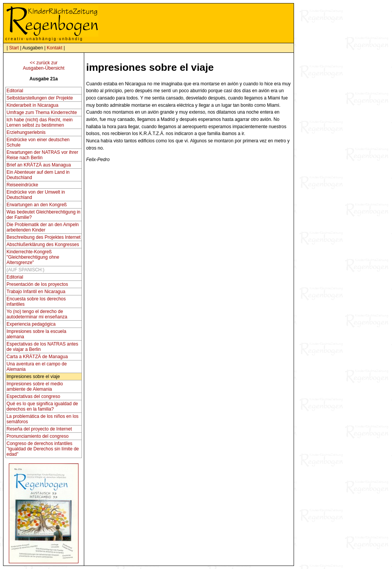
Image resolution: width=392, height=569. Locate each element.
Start (14, 48)
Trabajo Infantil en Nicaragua (36, 292)
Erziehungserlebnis (26, 132)
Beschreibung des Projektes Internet (43, 237)
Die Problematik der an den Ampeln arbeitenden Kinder (43, 227)
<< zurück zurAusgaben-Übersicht (44, 65)
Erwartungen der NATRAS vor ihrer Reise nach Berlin (42, 155)
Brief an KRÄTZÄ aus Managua (39, 165)
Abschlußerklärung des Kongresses (43, 245)
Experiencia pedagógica (31, 324)
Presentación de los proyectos (37, 284)
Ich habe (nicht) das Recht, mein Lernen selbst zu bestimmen (40, 122)
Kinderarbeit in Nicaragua (32, 105)
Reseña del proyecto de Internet (39, 429)
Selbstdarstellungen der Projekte (40, 98)
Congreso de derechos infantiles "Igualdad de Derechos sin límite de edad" (43, 449)
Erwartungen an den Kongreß (37, 205)
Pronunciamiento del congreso (38, 436)
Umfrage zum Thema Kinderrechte (42, 112)
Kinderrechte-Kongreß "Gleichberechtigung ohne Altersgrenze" (33, 257)
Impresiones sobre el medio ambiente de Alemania (35, 386)
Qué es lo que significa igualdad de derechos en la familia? (42, 406)
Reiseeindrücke (22, 185)
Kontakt (55, 48)
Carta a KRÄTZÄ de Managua (37, 357)
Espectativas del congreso (33, 396)
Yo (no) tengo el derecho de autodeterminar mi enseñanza (37, 314)
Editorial (15, 91)
